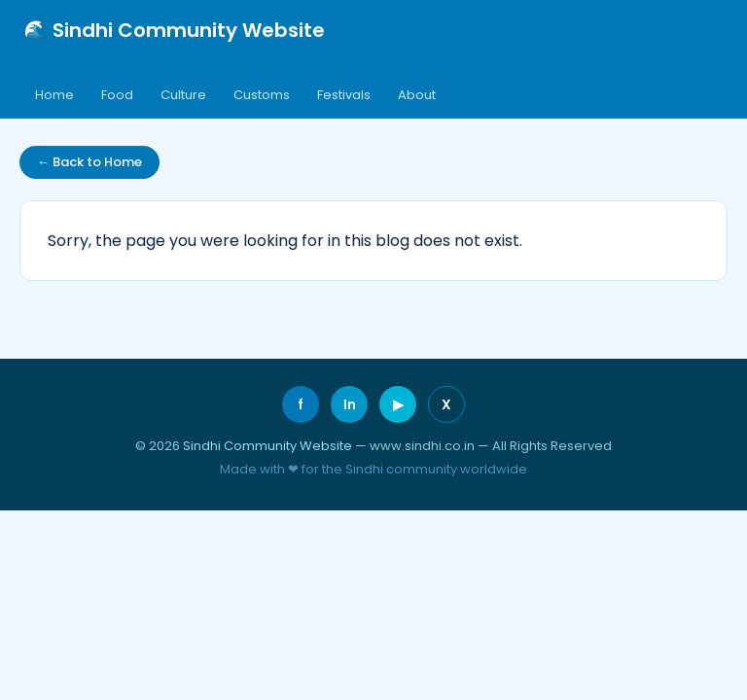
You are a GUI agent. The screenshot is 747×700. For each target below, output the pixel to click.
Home (54, 95)
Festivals (344, 95)
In (350, 404)
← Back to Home (89, 162)
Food (117, 95)
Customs (262, 95)
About (417, 95)
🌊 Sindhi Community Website (174, 30)
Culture (183, 95)
